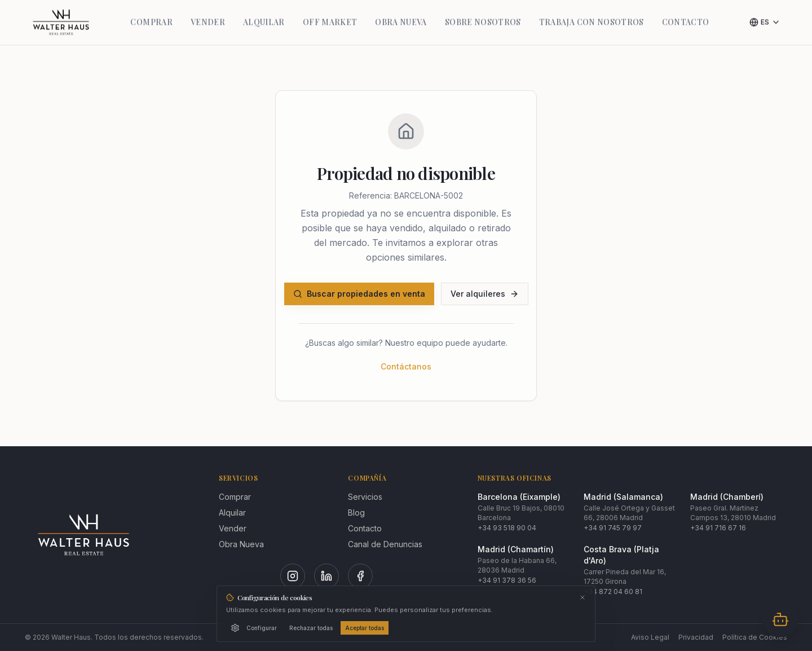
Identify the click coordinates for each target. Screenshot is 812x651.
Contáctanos (406, 366)
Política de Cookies (755, 637)
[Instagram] (293, 576)
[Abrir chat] (780, 619)
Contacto (365, 528)
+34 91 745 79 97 (613, 528)
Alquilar (232, 513)
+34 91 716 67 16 (718, 528)
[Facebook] (360, 576)
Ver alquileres (485, 294)
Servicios (365, 497)
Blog (356, 513)
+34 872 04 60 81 (613, 591)
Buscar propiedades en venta (359, 294)
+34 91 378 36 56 (507, 580)
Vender (233, 528)
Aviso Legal (650, 637)
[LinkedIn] (326, 576)
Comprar (235, 497)
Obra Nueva (241, 544)
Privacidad (696, 637)
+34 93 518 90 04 (507, 528)
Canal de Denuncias (385, 544)
